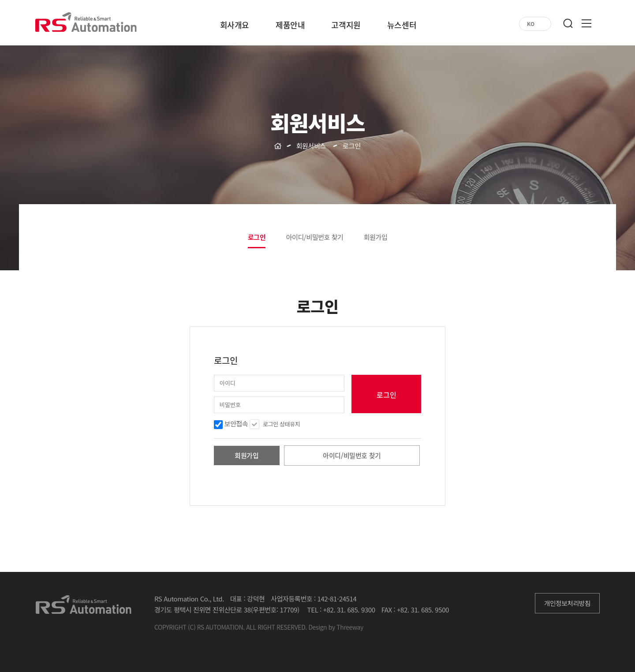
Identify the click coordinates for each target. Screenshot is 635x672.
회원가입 (376, 237)
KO (531, 24)
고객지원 (346, 26)
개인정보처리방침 (567, 603)
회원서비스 (311, 146)
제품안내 (290, 26)
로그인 (257, 237)
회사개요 (235, 26)
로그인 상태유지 (281, 424)
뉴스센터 (402, 26)
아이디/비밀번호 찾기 (315, 237)
